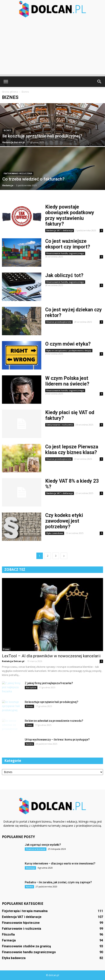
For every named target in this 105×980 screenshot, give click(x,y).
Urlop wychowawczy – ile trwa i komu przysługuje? (57, 740)
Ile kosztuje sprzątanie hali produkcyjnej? (52, 702)
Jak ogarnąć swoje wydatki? (43, 845)
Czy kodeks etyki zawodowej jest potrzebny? (64, 521)
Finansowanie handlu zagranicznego (65, 253)
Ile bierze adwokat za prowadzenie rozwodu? (54, 721)
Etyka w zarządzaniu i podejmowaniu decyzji (69, 350)
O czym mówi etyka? (68, 344)
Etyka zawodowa (55, 533)
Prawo (6, 649)
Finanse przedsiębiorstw (59, 322)
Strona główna (10, 92)
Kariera (29, 744)
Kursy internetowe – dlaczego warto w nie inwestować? (60, 863)
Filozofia (8, 934)
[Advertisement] (52, 47)
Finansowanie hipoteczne (21, 923)
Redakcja (8, 185)
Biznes (7, 131)
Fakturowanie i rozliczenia (18, 174)
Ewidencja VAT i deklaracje (60, 230)
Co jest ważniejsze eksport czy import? (68, 244)
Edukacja (30, 868)
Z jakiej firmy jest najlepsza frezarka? (49, 683)
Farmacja (9, 940)
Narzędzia (31, 687)
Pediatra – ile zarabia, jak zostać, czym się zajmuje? (58, 882)
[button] (99, 82)
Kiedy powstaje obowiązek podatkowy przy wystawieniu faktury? (70, 215)
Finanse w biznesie (36, 849)
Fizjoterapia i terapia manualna (25, 911)
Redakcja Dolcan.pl (14, 142)
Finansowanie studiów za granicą (26, 946)
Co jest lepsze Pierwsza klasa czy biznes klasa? (72, 450)
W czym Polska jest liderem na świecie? (67, 381)
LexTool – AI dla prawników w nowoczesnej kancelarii (51, 656)
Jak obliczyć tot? (64, 275)
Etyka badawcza (14, 958)
